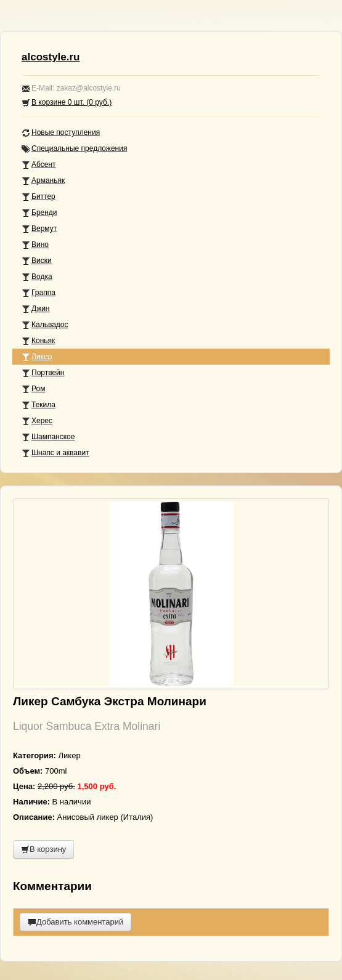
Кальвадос (45, 325)
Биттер (39, 197)
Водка (37, 277)
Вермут (39, 229)
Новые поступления (61, 133)
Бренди (39, 213)
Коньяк (38, 341)
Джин (35, 309)
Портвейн (43, 373)
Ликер (37, 357)
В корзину (43, 849)
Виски (37, 261)
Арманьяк (43, 181)
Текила (39, 405)
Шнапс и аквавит (55, 453)
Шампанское (48, 437)
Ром (33, 389)
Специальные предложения (74, 149)
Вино (35, 245)
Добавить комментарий (75, 922)
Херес (37, 421)
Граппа (39, 293)
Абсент (39, 165)
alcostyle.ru (51, 57)
